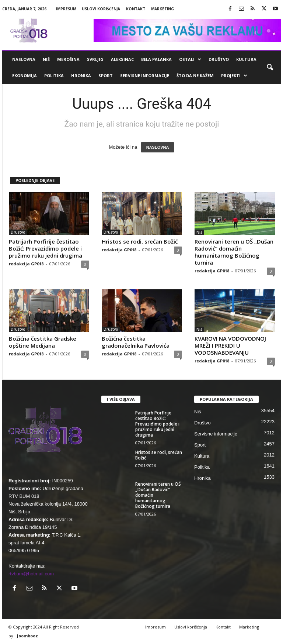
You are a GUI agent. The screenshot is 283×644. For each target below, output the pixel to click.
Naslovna (24, 59)
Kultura (246, 59)
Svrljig (95, 59)
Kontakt (136, 9)
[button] (270, 68)
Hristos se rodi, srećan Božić (140, 241)
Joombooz (27, 636)
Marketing (163, 9)
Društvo (219, 59)
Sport (106, 75)
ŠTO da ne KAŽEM (195, 75)
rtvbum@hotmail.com (31, 574)
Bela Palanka (156, 59)
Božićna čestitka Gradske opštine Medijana (43, 342)
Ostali (190, 59)
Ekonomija (25, 75)
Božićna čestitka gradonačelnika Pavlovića (136, 342)
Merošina (68, 59)
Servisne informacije (145, 75)
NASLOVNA (158, 147)
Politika (54, 75)
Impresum (66, 9)
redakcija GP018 (26, 264)
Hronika (81, 75)
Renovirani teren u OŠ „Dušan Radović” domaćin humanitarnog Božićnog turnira (234, 252)
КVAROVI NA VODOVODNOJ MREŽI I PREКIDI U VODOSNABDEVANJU (230, 345)
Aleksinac (122, 59)
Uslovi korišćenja (101, 9)
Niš (46, 59)
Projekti (234, 76)
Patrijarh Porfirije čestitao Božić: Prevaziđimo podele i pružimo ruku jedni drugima (46, 248)
